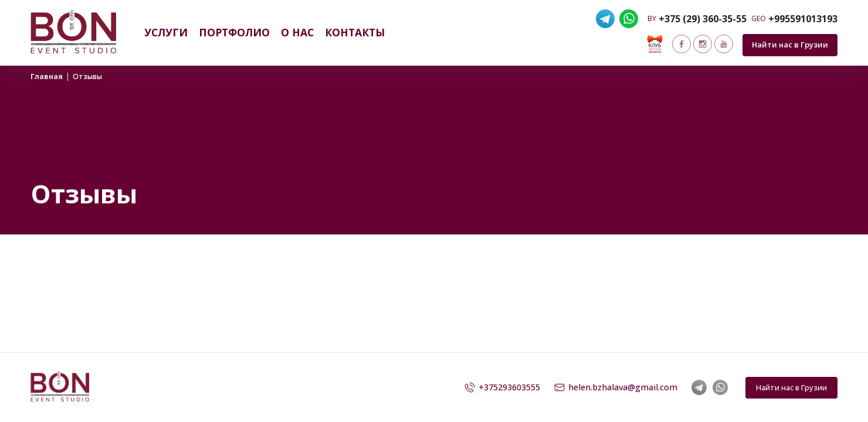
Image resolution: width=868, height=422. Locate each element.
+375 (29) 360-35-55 (703, 19)
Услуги (166, 32)
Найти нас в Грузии (790, 45)
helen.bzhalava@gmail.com (616, 387)
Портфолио (234, 32)
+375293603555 (502, 387)
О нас (297, 32)
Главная (47, 77)
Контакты (355, 32)
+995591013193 (803, 19)
